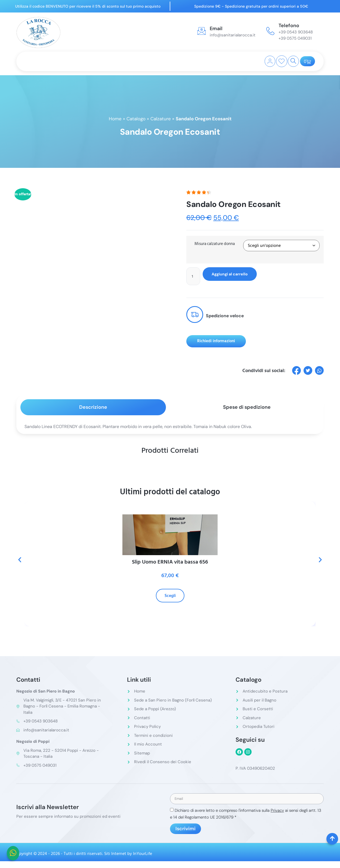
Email (216, 29)
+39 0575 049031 (295, 38)
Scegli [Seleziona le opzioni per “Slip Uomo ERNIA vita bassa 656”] (170, 597)
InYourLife (143, 855)
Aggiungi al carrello (235, 274)
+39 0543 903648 (296, 32)
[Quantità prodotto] (194, 276)
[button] (20, 561)
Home (115, 119)
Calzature (161, 119)
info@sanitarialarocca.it (233, 35)
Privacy (277, 812)
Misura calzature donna (215, 244)
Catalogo (136, 119)
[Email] (202, 31)
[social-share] (296, 371)
